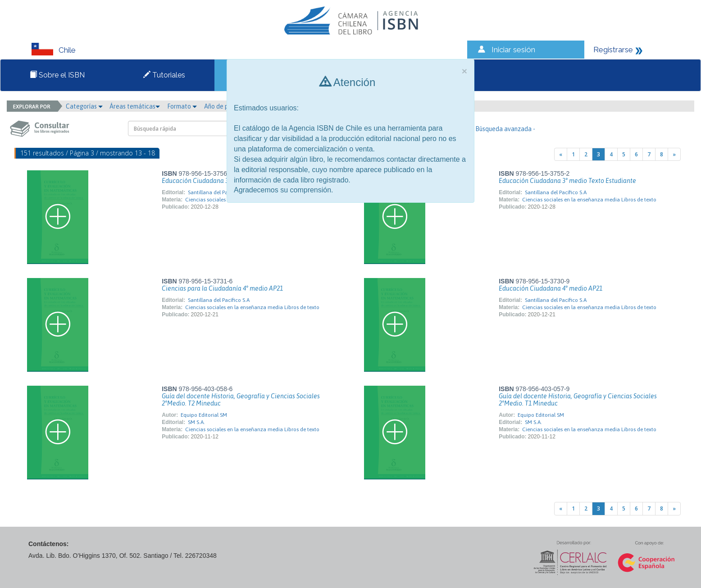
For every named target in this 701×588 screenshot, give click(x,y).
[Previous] (561, 154)
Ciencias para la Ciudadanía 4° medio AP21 (222, 288)
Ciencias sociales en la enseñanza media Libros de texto (589, 200)
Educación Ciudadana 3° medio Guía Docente (226, 181)
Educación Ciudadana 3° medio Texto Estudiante (567, 181)
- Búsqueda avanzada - (503, 129)
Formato (182, 106)
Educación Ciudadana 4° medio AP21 (551, 288)
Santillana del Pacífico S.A (219, 192)
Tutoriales (164, 75)
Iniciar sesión (513, 50)
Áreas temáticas (135, 106)
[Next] (674, 154)
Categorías (84, 106)
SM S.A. (196, 422)
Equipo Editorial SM (204, 415)
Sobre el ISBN (57, 75)
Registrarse (613, 50)
